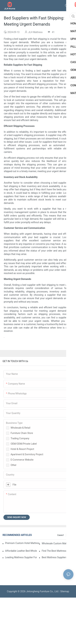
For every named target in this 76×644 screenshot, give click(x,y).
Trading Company (20, 438)
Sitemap (64, 591)
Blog (70, 535)
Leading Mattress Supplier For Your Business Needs (21, 557)
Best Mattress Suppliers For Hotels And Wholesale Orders (58, 557)
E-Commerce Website (22, 460)
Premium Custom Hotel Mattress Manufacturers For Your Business (22, 543)
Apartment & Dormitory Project (27, 454)
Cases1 (61, 535)
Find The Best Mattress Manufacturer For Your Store (58, 551)
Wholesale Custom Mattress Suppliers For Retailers (58, 543)
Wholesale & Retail (20, 428)
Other (13, 465)
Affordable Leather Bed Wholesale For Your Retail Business (21, 551)
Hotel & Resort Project (22, 449)
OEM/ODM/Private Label (24, 444)
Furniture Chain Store (22, 433)
